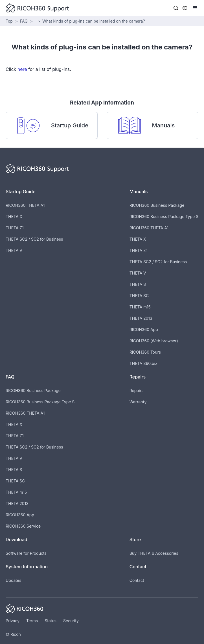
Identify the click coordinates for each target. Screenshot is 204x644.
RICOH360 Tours (145, 352)
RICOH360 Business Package (157, 205)
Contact (137, 580)
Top (9, 21)
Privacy (13, 621)
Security (71, 621)
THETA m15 (140, 307)
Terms (32, 621)
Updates (13, 580)
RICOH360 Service (23, 526)
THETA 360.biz (143, 363)
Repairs (137, 390)
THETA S (138, 284)
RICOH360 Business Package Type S (164, 217)
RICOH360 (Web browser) (154, 341)
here (22, 69)
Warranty (138, 402)
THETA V (14, 250)
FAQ (24, 21)
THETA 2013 (141, 318)
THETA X (14, 217)
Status (51, 621)
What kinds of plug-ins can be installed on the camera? (94, 21)
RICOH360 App (144, 329)
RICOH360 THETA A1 (25, 205)
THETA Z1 (15, 228)
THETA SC (139, 296)
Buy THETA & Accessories (154, 553)
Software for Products (26, 553)
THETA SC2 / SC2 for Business (34, 239)
